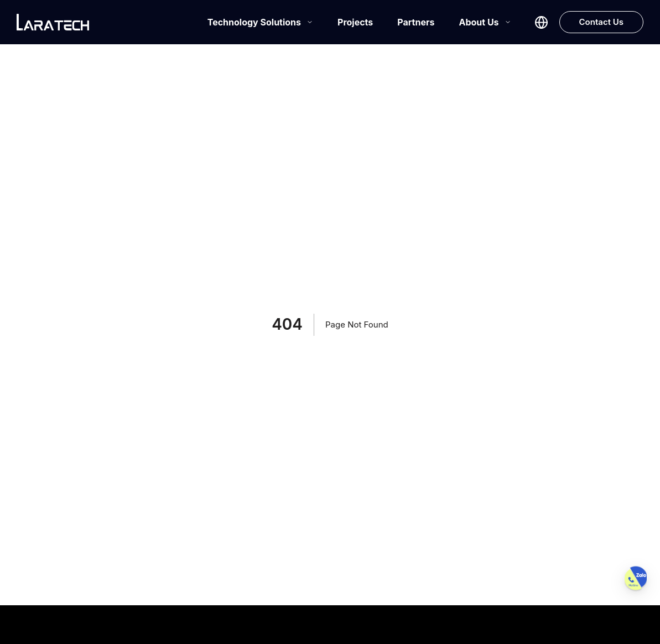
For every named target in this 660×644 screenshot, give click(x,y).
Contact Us (601, 22)
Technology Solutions (260, 22)
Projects (355, 22)
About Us (485, 22)
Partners (416, 22)
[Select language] (541, 22)
